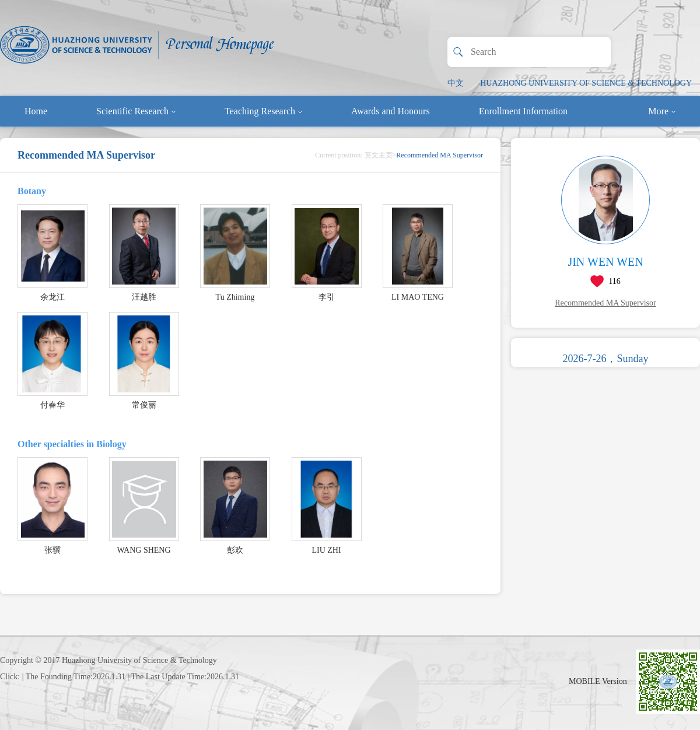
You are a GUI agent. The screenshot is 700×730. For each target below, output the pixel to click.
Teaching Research (263, 111)
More (662, 111)
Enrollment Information (523, 111)
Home (36, 111)
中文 (456, 83)
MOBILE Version (598, 681)
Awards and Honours (391, 111)
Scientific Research (136, 111)
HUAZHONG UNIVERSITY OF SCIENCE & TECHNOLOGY (586, 83)
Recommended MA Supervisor (605, 303)
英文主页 (379, 155)
